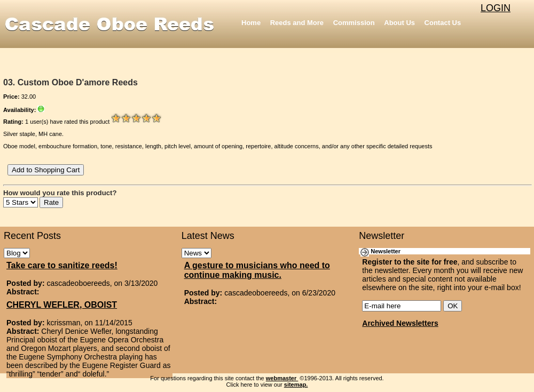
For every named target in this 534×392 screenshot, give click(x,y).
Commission (354, 23)
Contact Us (443, 23)
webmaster (282, 378)
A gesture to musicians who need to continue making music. (257, 270)
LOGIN (496, 8)
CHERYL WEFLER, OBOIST (62, 305)
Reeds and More (297, 23)
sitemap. (296, 385)
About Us (399, 23)
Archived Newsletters (400, 323)
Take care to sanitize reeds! (62, 265)
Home (251, 23)
